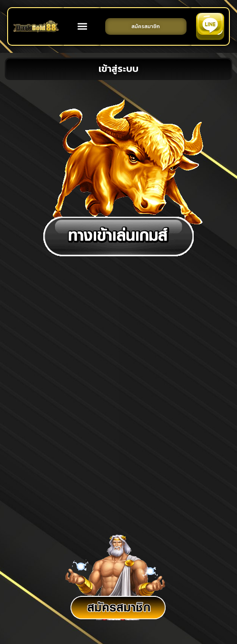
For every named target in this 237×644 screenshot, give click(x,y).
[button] (82, 26)
